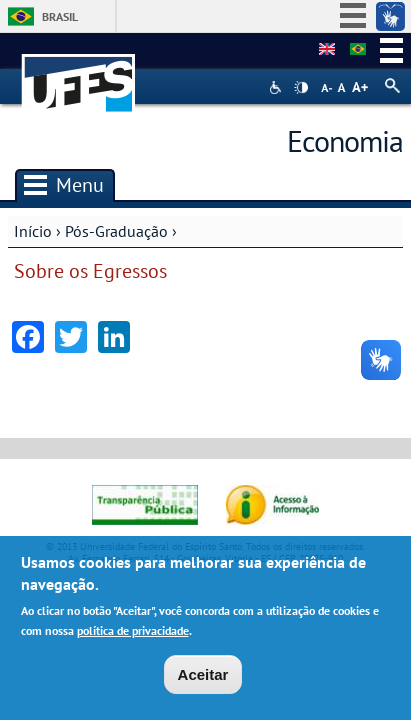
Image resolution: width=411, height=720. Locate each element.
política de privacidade (133, 631)
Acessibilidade (277, 87)
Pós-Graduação (116, 231)
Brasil (60, 16)
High (301, 88)
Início (33, 231)
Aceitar (203, 675)
